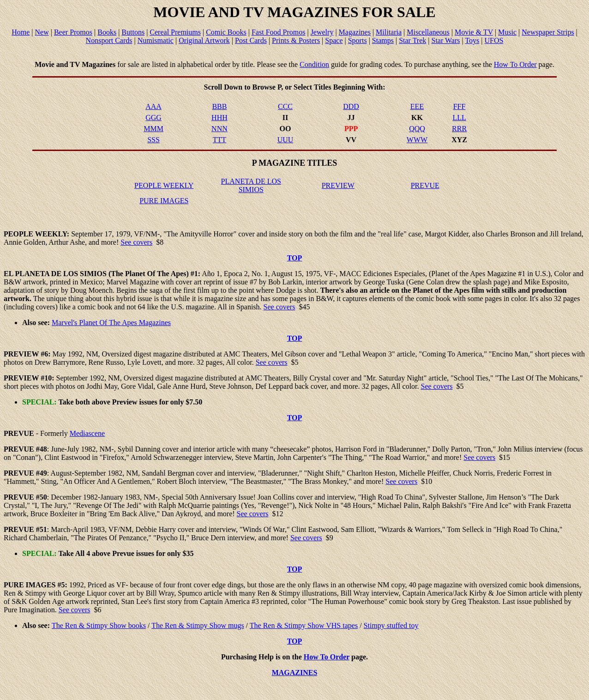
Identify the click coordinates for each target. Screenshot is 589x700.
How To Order (515, 64)
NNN (219, 129)
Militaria (389, 32)
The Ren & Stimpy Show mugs (198, 625)
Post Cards (251, 40)
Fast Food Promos (278, 32)
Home (21, 32)
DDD (351, 106)
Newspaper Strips (548, 32)
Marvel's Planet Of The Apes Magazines (111, 323)
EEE (417, 106)
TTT (219, 140)
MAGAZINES (295, 673)
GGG (153, 118)
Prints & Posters (296, 40)
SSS (153, 140)
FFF (460, 106)
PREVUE (425, 185)
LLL (459, 118)
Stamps (383, 40)
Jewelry (322, 32)
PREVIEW (338, 185)
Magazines (355, 32)
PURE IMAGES (164, 201)
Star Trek (412, 40)
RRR (459, 129)
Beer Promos (73, 32)
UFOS (494, 40)
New (42, 32)
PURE (14, 585)
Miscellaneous (428, 32)
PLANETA (32, 274)
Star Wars (445, 40)
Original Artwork (204, 40)
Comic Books (226, 32)
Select (303, 87)
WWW (417, 140)
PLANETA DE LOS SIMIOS (251, 185)
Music (507, 32)
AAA (153, 106)
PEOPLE (18, 234)
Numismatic (156, 40)
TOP (295, 258)
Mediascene (87, 433)
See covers (136, 242)
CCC (285, 106)
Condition (314, 64)
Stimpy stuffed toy (391, 625)
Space (334, 40)
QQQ (417, 129)
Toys (472, 40)
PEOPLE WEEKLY (164, 185)
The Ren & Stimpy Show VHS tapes (304, 625)
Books (107, 32)
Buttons (133, 32)
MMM (153, 129)
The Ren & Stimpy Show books (99, 625)
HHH (219, 118)
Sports (358, 40)
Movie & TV (474, 32)
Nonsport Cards (109, 40)
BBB (219, 106)
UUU (285, 140)
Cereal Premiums (175, 32)
